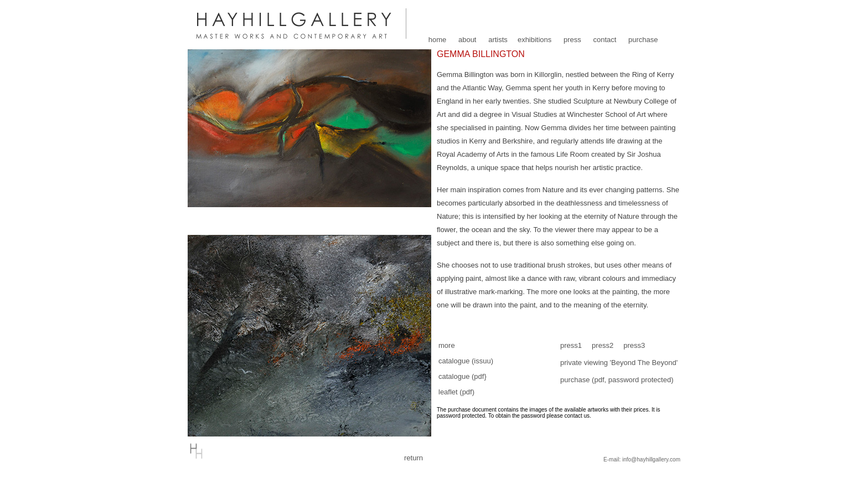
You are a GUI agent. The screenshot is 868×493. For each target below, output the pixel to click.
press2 (603, 345)
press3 (634, 345)
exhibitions (534, 40)
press (572, 40)
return (414, 458)
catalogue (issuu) (466, 361)
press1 (571, 345)
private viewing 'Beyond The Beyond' (619, 363)
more (447, 345)
